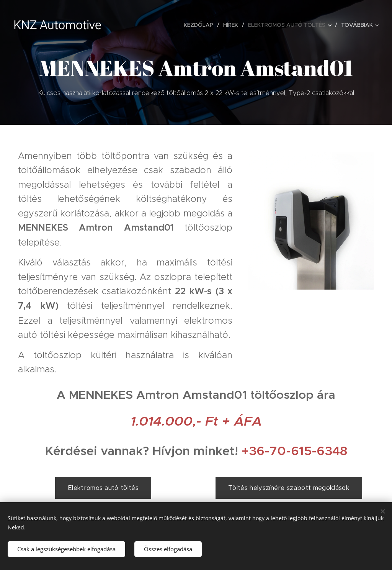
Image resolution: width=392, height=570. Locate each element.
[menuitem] (201, 25)
